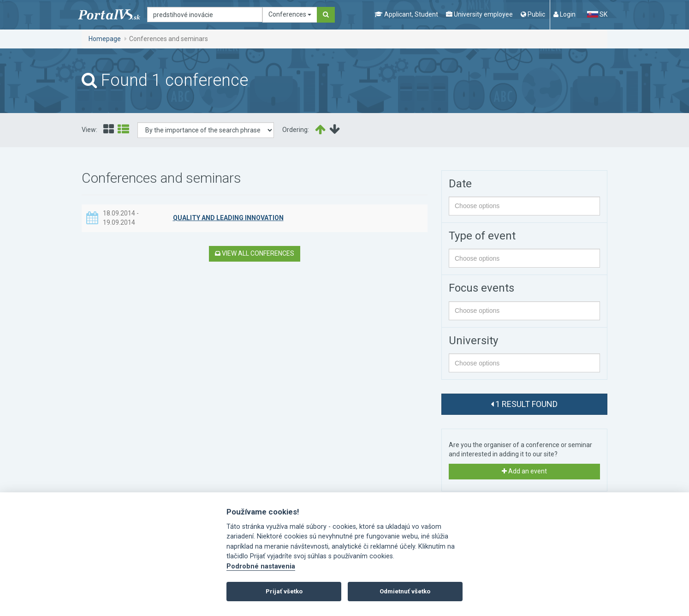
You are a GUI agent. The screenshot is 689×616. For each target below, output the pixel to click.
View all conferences (255, 253)
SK (597, 14)
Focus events (481, 288)
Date (460, 184)
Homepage (105, 39)
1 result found (524, 404)
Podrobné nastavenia (261, 566)
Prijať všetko (284, 591)
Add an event (524, 471)
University (473, 341)
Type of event (482, 236)
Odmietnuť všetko (405, 591)
